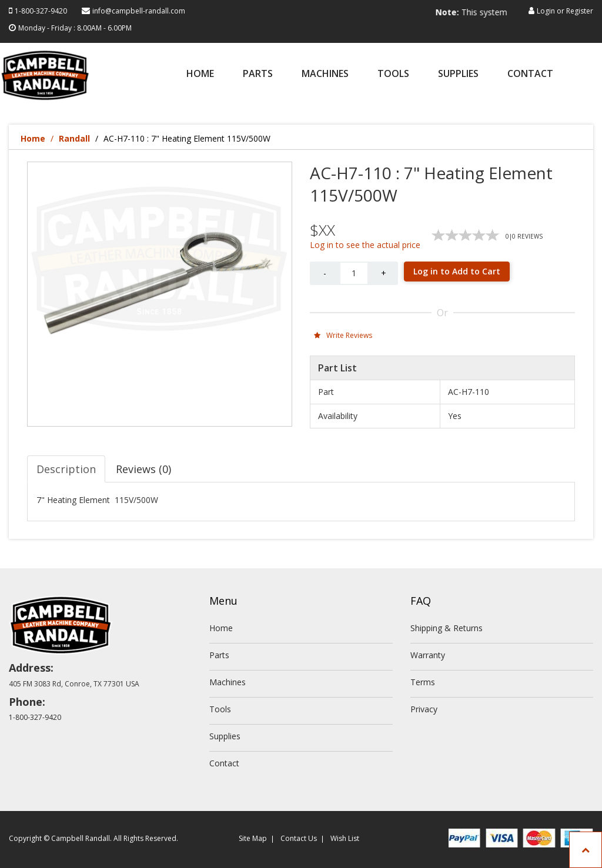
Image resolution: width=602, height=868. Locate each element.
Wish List (345, 838)
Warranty (428, 655)
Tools (393, 74)
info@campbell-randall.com (139, 11)
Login (546, 11)
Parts (258, 74)
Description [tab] (66, 469)
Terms (423, 682)
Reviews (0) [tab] (143, 469)
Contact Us (299, 838)
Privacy (424, 709)
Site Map (253, 838)
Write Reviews (343, 335)
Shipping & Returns (447, 628)
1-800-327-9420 (41, 11)
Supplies (458, 74)
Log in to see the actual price (365, 245)
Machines (325, 74)
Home (200, 74)
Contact (530, 74)
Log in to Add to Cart (457, 271)
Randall (74, 138)
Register (580, 11)
